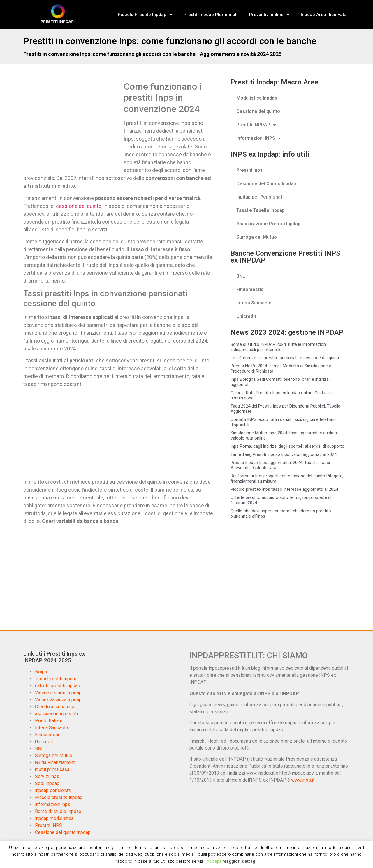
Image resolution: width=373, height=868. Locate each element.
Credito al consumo (55, 707)
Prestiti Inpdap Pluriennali (211, 15)
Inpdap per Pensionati (260, 197)
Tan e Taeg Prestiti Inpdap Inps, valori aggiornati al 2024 (284, 454)
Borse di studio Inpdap (58, 811)
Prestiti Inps (249, 170)
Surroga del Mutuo (257, 237)
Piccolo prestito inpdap (59, 797)
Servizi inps (47, 776)
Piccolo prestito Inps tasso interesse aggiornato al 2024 (284, 489)
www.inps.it (303, 780)
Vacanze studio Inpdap (58, 693)
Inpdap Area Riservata (324, 15)
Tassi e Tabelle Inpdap (261, 210)
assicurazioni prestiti (56, 714)
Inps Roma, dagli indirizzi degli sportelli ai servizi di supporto (287, 446)
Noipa (41, 672)
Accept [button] (214, 861)
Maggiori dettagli (240, 861)
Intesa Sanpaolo (254, 303)
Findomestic (250, 289)
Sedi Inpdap (47, 783)
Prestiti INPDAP (256, 125)
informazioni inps (53, 804)
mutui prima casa (52, 769)
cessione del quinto (79, 206)
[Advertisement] (72, 124)
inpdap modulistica (54, 818)
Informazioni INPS (259, 138)
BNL (241, 276)
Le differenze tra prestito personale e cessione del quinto (286, 358)
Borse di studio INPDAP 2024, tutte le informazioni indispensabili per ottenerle (279, 347)
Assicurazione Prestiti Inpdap (268, 224)
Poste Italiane (49, 721)
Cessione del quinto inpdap (63, 832)
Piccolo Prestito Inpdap (145, 15)
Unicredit (246, 316)
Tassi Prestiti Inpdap (56, 679)
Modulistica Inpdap (257, 98)
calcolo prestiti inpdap (58, 686)
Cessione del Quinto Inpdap (266, 184)
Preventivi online (269, 15)
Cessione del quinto (258, 111)
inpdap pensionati (53, 790)
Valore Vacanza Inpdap (58, 700)
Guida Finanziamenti (55, 762)
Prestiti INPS (49, 825)
